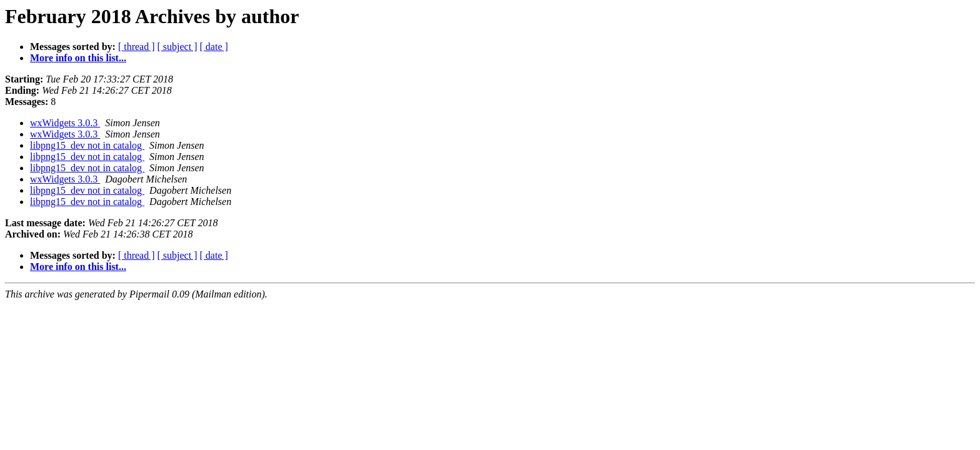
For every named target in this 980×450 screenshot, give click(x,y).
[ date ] (214, 47)
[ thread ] (137, 47)
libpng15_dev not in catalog (87, 145)
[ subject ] (177, 47)
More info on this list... (78, 58)
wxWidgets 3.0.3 (65, 123)
